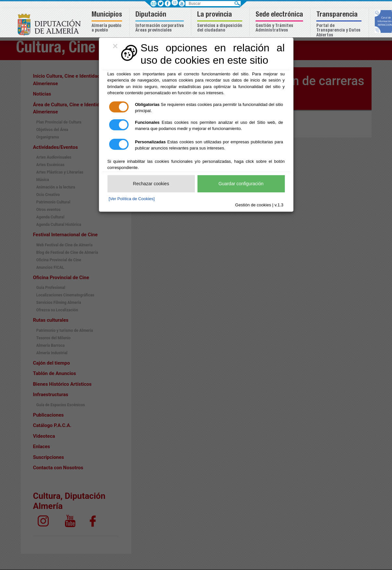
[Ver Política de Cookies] (132, 199)
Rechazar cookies (151, 184)
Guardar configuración (241, 184)
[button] (108, 22)
